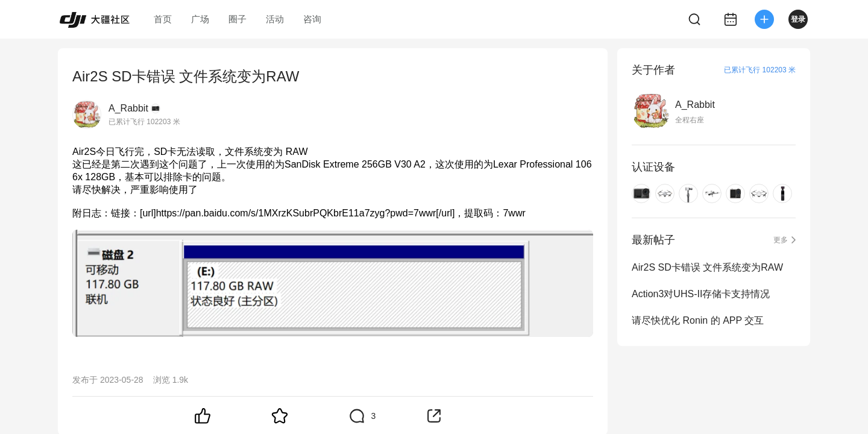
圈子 (237, 19)
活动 (275, 19)
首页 (163, 19)
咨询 (312, 19)
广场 (200, 19)
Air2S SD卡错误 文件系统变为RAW (707, 267)
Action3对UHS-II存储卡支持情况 (701, 294)
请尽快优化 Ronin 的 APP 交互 (698, 320)
